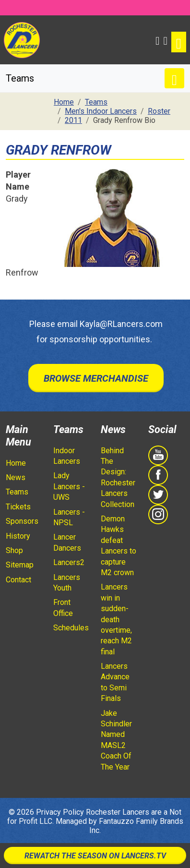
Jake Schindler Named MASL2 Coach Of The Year (116, 740)
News (16, 477)
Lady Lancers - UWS (69, 486)
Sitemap (20, 565)
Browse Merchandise (96, 378)
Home (16, 463)
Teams (17, 492)
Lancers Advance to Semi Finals (115, 682)
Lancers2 (69, 562)
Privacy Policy (60, 812)
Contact (18, 580)
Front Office (63, 608)
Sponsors (22, 521)
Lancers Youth (67, 583)
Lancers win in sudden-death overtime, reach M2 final (116, 619)
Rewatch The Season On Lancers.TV (95, 856)
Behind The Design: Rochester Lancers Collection (118, 477)
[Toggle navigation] (179, 42)
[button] (157, 40)
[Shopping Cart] (166, 40)
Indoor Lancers (67, 456)
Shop (14, 550)
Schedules (71, 628)
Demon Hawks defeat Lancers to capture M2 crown (119, 546)
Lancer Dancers (67, 542)
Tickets (18, 507)
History (18, 536)
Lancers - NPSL (69, 517)
